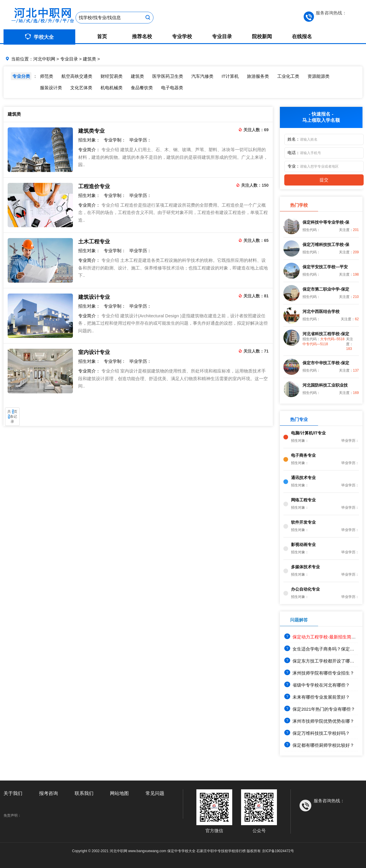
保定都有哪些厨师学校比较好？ (319, 745)
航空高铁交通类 (77, 76)
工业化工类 (288, 76)
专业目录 (222, 37)
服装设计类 (51, 88)
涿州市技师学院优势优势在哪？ (319, 721)
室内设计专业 (94, 352)
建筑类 (90, 59)
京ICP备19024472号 (278, 851)
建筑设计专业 (94, 297)
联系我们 (84, 793)
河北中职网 (44, 59)
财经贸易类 (112, 76)
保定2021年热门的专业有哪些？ (320, 709)
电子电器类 (172, 88)
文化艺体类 (81, 88)
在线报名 (302, 37)
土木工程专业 (94, 242)
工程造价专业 (94, 186)
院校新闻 (262, 37)
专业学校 (182, 37)
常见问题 (155, 793)
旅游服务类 (258, 76)
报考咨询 (49, 793)
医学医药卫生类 (168, 76)
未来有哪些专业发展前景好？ (317, 697)
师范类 (47, 76)
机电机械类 (112, 88)
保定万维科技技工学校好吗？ (317, 733)
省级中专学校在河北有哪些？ (317, 685)
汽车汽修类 (202, 76)
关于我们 (13, 793)
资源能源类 (319, 76)
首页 (102, 37)
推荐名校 (142, 37)
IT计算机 (230, 76)
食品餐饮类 (142, 88)
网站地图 (119, 793)
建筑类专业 (91, 131)
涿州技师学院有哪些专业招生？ (319, 673)
